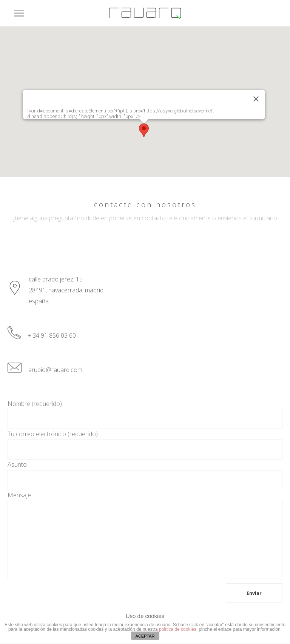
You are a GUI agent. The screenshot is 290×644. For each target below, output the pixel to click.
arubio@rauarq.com (55, 370)
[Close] (256, 99)
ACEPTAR (145, 636)
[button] (144, 130)
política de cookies (178, 629)
